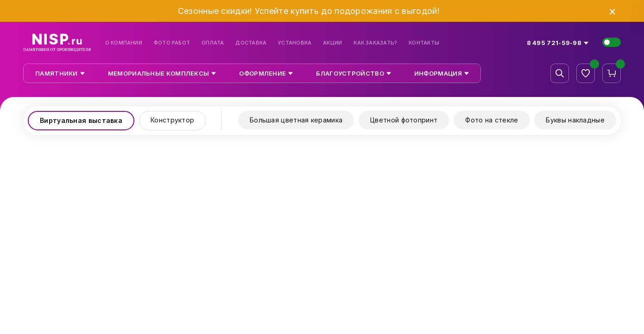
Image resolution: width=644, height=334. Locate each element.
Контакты (424, 43)
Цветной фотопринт (404, 120)
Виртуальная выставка (81, 120)
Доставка (251, 43)
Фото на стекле (492, 120)
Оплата (213, 43)
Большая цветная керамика (296, 120)
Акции (332, 43)
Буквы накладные (575, 120)
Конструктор (172, 120)
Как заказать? (375, 43)
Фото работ (172, 43)
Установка (295, 43)
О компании (124, 43)
